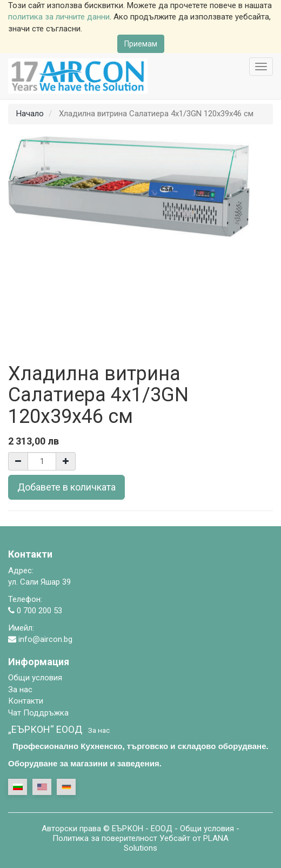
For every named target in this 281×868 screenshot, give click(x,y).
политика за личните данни (59, 17)
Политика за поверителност (105, 838)
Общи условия (207, 829)
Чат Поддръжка (38, 713)
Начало (30, 114)
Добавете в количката (66, 487)
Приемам (141, 44)
